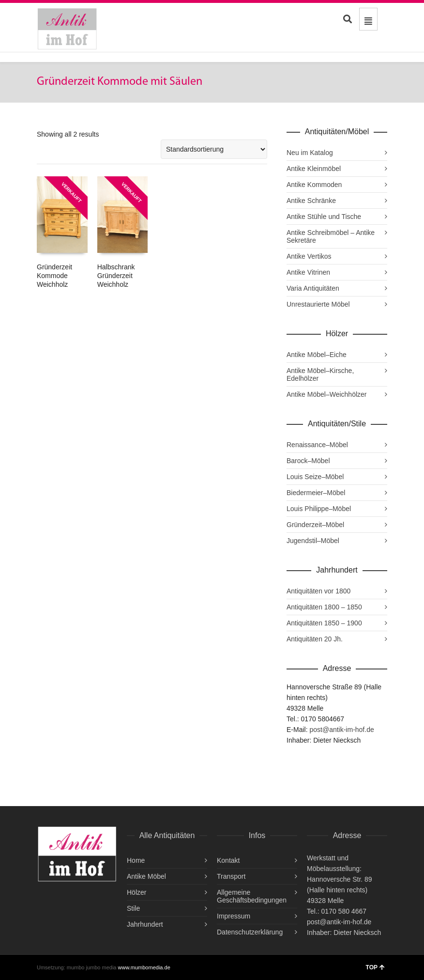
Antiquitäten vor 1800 (318, 591)
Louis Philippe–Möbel (319, 509)
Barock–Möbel (308, 461)
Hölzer (136, 892)
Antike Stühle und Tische (324, 217)
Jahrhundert (145, 924)
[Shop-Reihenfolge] (214, 149)
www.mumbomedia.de (144, 967)
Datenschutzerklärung (250, 932)
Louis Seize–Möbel (315, 477)
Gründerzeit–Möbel (315, 525)
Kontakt (228, 860)
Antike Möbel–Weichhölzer (327, 394)
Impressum (234, 916)
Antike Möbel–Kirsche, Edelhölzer (320, 374)
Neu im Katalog (310, 153)
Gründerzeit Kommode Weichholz (54, 276)
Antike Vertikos (309, 256)
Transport (231, 876)
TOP (375, 967)
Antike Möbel (146, 876)
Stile (133, 908)
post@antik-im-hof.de (341, 730)
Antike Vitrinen (308, 272)
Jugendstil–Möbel (313, 541)
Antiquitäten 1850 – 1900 (324, 623)
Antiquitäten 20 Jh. (315, 639)
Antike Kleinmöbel (314, 169)
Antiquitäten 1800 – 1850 (324, 607)
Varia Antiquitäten (313, 288)
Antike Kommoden (314, 185)
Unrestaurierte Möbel (318, 304)
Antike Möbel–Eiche (317, 355)
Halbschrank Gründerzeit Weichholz (116, 276)
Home (136, 860)
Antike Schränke (311, 201)
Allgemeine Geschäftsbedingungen (252, 896)
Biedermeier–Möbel (316, 493)
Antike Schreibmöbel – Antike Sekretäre (331, 236)
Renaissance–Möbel (317, 445)
